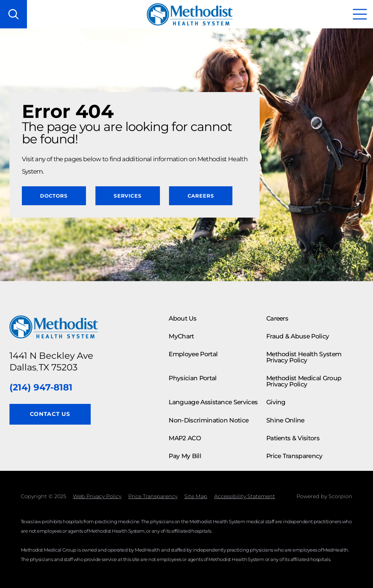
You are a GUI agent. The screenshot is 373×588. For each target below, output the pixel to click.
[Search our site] (13, 14)
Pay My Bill (185, 456)
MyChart (181, 336)
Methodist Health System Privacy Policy (304, 357)
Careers (201, 196)
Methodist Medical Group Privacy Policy (304, 381)
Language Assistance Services (213, 402)
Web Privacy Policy (97, 496)
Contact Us (50, 414)
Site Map (196, 496)
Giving (276, 402)
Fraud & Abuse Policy (298, 336)
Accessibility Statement (245, 496)
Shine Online (285, 420)
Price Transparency (295, 456)
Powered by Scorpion (324, 496)
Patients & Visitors (293, 438)
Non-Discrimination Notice (209, 420)
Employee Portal (193, 354)
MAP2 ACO (185, 438)
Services (128, 196)
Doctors (54, 196)
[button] (360, 14)
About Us (182, 318)
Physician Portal (193, 378)
